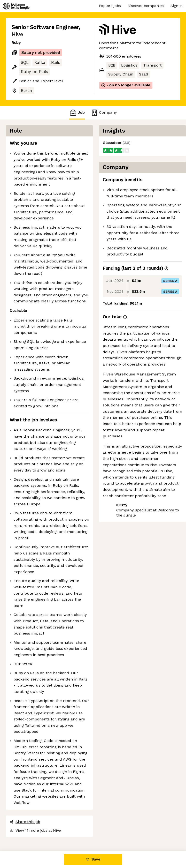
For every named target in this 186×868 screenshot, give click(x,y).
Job (77, 113)
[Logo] (16, 6)
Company (104, 113)
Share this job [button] (25, 822)
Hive (17, 34)
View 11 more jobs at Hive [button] (35, 830)
